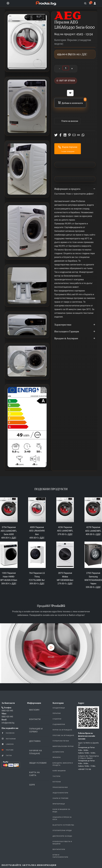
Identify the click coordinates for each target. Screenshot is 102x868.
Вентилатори (59, 849)
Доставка (35, 741)
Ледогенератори (60, 793)
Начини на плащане (36, 752)
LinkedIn (8, 744)
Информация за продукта (75, 189)
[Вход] (95, 3)
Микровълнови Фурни (63, 746)
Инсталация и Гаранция (75, 332)
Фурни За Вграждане (62, 730)
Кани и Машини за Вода (61, 810)
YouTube (8, 750)
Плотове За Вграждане (63, 735)
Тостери (56, 776)
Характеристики (75, 325)
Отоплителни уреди (62, 830)
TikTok (7, 755)
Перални (57, 713)
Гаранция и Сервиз (36, 730)
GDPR (32, 785)
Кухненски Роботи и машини (62, 843)
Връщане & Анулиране (75, 339)
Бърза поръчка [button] (68, 147)
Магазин (34, 710)
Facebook (8, 733)
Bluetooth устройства (63, 825)
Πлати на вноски (69, 121)
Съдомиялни (59, 724)
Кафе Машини (59, 771)
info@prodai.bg (8, 723)
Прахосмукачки (60, 787)
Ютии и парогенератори (60, 856)
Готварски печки (61, 741)
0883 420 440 (7, 711)
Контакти (35, 719)
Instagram (9, 739)
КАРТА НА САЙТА (34, 774)
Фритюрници (59, 804)
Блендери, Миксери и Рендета (63, 764)
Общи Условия (38, 763)
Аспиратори (58, 752)
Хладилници (59, 708)
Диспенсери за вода (62, 836)
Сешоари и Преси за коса (62, 818)
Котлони (57, 782)
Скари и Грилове (60, 798)
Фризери (57, 757)
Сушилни (57, 719)
